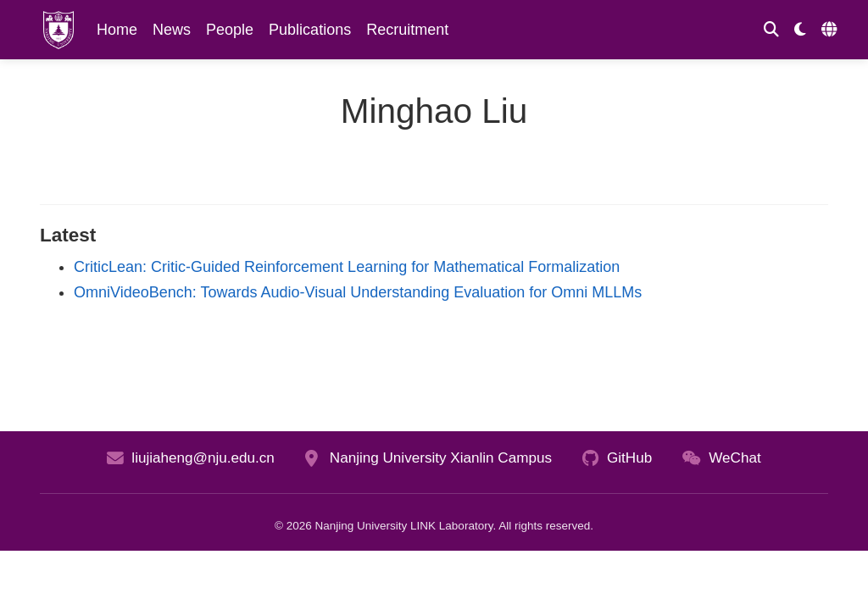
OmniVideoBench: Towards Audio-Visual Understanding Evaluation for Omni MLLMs (358, 292)
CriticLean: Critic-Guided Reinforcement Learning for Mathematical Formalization (347, 267)
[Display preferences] (800, 30)
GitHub (629, 458)
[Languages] (831, 30)
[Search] (771, 30)
